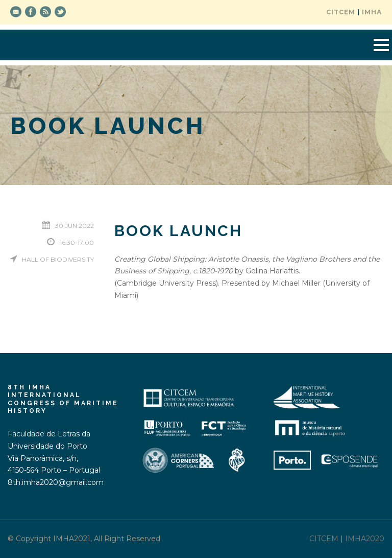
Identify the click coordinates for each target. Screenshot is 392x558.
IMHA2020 (365, 539)
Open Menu (381, 45)
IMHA (372, 12)
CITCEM (341, 12)
